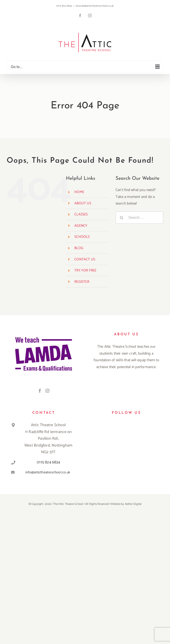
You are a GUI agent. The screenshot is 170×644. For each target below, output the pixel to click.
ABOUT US (83, 203)
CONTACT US (85, 259)
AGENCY (81, 226)
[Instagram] (47, 391)
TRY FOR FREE (85, 270)
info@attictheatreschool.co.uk (48, 472)
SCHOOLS (82, 237)
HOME (79, 192)
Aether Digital (133, 504)
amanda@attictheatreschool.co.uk (95, 6)
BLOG (79, 248)
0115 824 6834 (48, 462)
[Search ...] (139, 218)
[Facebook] (40, 391)
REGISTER (82, 282)
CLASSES (81, 214)
